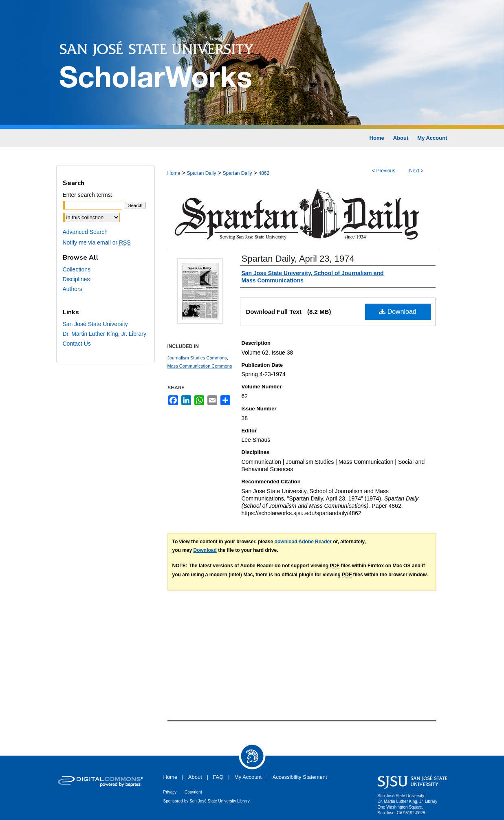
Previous (386, 171)
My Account (248, 777)
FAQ (218, 777)
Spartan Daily (201, 173)
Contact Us (77, 344)
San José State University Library (220, 801)
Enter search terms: (88, 195)
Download (398, 312)
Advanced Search (85, 232)
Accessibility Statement (300, 777)
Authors (73, 289)
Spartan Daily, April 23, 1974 (298, 259)
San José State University (95, 324)
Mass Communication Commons (200, 366)
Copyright (193, 792)
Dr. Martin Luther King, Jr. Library (105, 334)
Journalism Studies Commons (197, 358)
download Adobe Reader (303, 542)
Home (174, 173)
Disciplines (76, 279)
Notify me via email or (97, 242)
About (195, 777)
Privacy (170, 792)
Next (414, 171)
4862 (264, 173)
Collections (77, 269)
